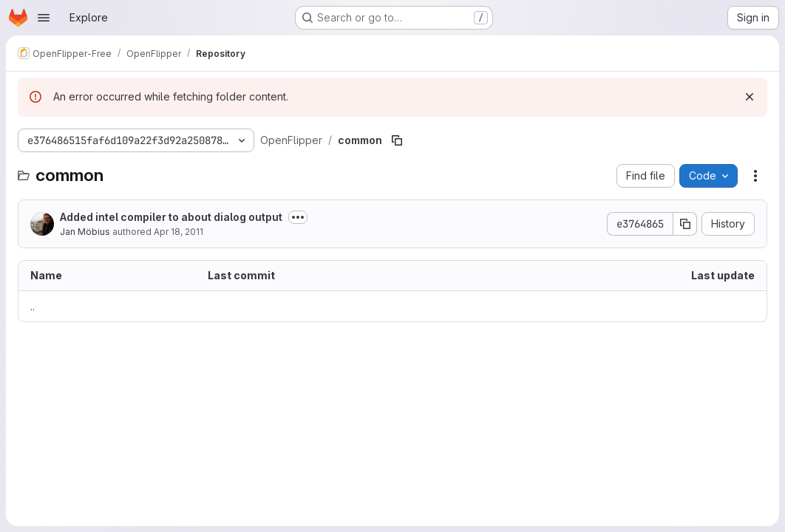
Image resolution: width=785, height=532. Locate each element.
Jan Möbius (85, 232)
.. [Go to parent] (33, 306)
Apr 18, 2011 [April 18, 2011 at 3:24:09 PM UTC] (179, 232)
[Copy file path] (397, 140)
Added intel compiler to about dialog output (171, 217)
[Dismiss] (750, 97)
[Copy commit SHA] (685, 224)
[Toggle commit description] (298, 217)
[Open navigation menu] (44, 18)
